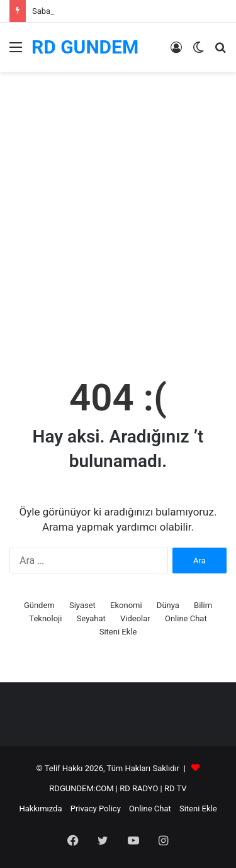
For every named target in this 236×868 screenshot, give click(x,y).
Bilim (203, 605)
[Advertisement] (118, 234)
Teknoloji (45, 618)
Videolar (135, 618)
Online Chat (186, 618)
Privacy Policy (96, 809)
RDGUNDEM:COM (81, 788)
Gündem (39, 605)
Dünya (168, 605)
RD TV (176, 788)
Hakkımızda (40, 809)
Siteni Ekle (118, 632)
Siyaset (82, 605)
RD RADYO (139, 788)
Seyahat (91, 618)
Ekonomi (126, 605)
